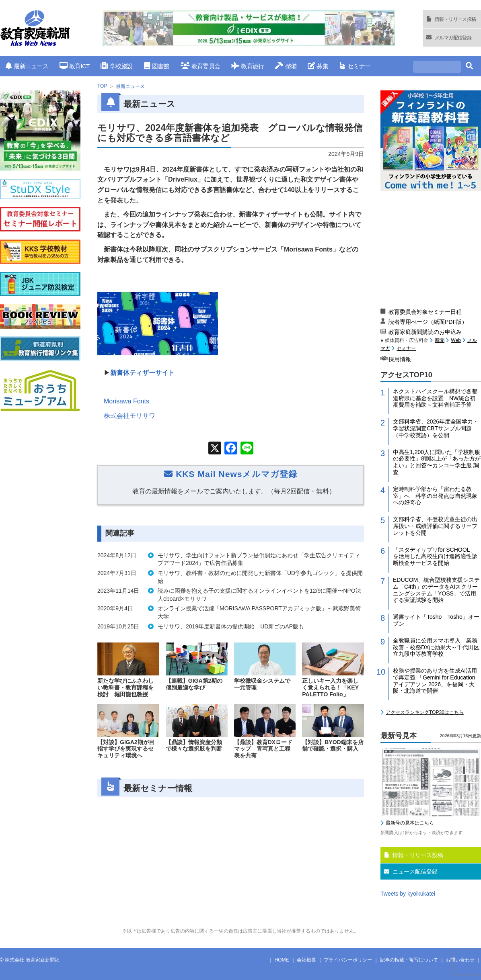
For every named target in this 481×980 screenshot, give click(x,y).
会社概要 (306, 960)
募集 (318, 66)
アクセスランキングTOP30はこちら (425, 712)
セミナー (355, 66)
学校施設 (116, 66)
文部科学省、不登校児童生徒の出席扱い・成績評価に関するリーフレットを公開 (435, 526)
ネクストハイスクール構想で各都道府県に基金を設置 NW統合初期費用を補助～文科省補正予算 (435, 398)
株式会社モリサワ (129, 416)
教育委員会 (200, 66)
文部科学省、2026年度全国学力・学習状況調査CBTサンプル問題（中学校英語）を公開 (436, 428)
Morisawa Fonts (126, 401)
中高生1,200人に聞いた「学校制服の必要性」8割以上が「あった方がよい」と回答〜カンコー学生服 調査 (437, 462)
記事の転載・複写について (409, 960)
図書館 (157, 66)
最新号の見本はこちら (410, 823)
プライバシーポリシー (348, 960)
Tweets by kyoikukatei (408, 894)
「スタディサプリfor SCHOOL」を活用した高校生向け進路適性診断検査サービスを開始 (435, 556)
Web (456, 340)
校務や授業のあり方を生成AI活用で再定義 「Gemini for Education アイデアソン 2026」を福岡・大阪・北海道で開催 (435, 681)
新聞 (440, 340)
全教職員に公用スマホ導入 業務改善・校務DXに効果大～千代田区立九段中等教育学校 (436, 647)
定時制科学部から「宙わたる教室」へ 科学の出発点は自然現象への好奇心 (435, 496)
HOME (282, 960)
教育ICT (75, 66)
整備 (286, 66)
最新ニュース (27, 66)
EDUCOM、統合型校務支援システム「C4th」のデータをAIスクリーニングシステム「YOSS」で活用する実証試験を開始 (436, 590)
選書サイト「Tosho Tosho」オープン (436, 620)
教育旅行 (248, 66)
